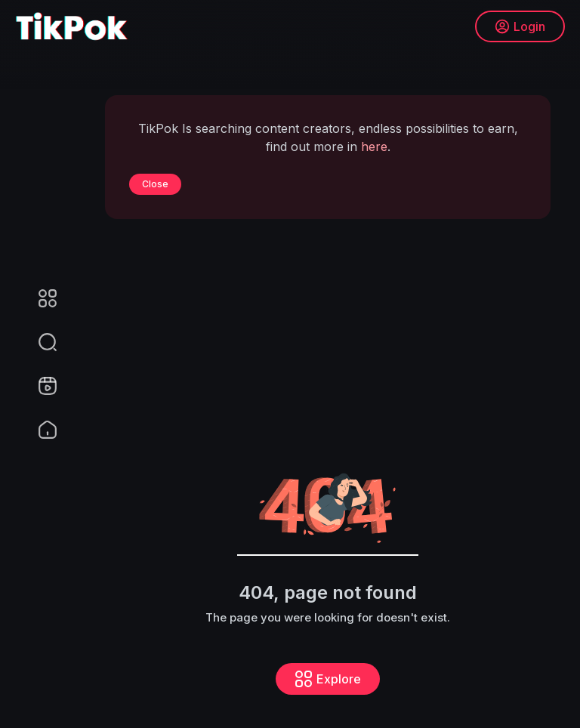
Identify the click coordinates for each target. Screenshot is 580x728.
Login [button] (520, 26)
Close (155, 184)
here (374, 147)
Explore (328, 679)
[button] (38, 342)
